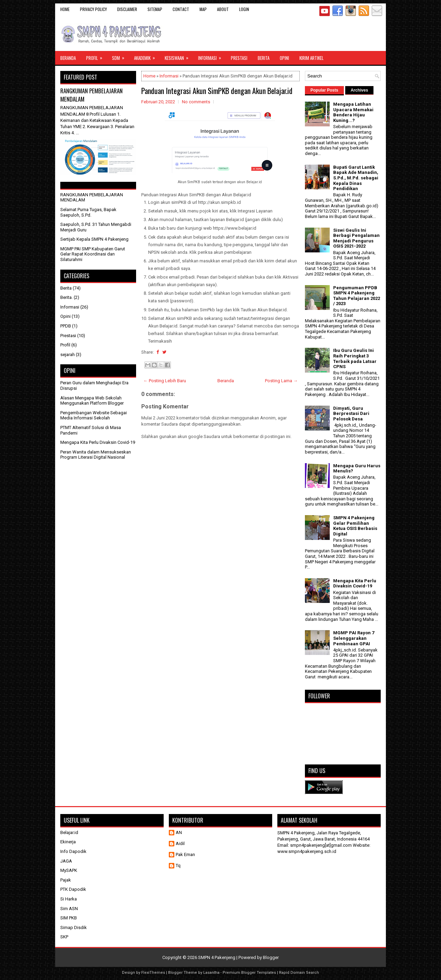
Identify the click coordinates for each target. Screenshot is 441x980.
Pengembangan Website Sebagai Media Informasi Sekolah (94, 415)
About (223, 9)
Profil (96, 56)
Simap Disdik (74, 927)
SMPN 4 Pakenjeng (217, 957)
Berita (264, 58)
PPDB (66, 326)
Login (244, 9)
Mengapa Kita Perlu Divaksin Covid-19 (98, 442)
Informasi (212, 56)
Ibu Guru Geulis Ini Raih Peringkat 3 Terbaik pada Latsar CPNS (355, 358)
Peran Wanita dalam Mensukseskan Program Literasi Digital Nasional (96, 455)
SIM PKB (69, 918)
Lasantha (211, 973)
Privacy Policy (93, 9)
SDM (120, 56)
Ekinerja (68, 842)
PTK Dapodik (73, 889)
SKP (64, 937)
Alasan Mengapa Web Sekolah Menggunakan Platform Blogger (92, 401)
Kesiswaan (179, 56)
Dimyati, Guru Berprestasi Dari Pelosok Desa (351, 414)
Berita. (66, 297)
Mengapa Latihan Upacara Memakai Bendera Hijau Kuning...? (353, 112)
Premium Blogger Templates (249, 973)
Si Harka (69, 899)
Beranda (68, 58)
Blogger (271, 957)
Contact (181, 9)
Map (203, 9)
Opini (284, 58)
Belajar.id (69, 832)
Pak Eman (185, 854)
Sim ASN (69, 909)
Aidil (180, 843)
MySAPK (69, 870)
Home (65, 9)
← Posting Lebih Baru (165, 381)
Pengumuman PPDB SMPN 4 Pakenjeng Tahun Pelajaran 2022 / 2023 (357, 296)
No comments (196, 102)
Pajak (66, 880)
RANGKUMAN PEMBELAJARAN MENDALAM (91, 95)
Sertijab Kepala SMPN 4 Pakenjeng (94, 239)
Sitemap (155, 9)
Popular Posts (324, 90)
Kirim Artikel (311, 58)
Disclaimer (127, 9)
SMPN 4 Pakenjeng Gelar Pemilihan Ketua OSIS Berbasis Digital (355, 526)
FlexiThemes (153, 973)
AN (179, 832)
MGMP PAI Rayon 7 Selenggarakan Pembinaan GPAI (354, 638)
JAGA (66, 861)
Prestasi (239, 58)
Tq (178, 866)
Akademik (147, 56)
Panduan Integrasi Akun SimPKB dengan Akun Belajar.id (217, 91)
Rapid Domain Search (299, 973)
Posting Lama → (281, 381)
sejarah (68, 355)
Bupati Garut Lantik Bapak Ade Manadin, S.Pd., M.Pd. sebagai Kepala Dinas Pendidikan (356, 178)
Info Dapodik (73, 851)
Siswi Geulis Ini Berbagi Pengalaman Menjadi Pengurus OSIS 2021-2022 (356, 238)
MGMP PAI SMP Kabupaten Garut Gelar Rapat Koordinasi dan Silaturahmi (93, 254)
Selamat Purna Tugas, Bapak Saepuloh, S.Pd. (88, 212)
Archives (360, 90)
